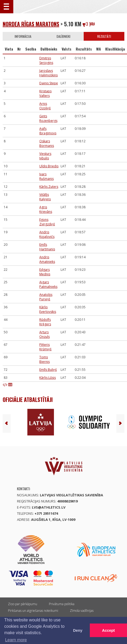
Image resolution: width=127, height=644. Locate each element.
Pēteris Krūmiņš (45, 347)
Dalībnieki (63, 36)
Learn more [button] (16, 640)
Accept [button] (108, 630)
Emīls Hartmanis (47, 247)
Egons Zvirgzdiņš (47, 222)
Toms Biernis (45, 359)
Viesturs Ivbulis (45, 156)
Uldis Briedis (49, 166)
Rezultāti (104, 36)
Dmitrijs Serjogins (46, 60)
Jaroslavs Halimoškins (48, 73)
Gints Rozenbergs (48, 118)
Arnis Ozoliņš (45, 106)
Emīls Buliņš (48, 370)
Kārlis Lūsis (48, 378)
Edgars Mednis (45, 272)
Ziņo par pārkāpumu (23, 604)
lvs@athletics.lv (49, 507)
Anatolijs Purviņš (46, 297)
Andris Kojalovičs (47, 234)
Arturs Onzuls (45, 334)
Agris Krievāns (46, 209)
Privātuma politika (62, 604)
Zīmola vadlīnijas (82, 611)
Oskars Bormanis (47, 143)
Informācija (23, 36)
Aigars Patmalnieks (48, 284)
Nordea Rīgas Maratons (31, 24)
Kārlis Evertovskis (48, 309)
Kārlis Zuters (49, 187)
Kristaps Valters (45, 93)
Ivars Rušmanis (46, 176)
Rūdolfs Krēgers (45, 322)
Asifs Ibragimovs (48, 131)
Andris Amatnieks (47, 259)
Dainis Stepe (49, 83)
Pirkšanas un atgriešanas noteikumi (33, 611)
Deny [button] (78, 630)
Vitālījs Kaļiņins (45, 197)
